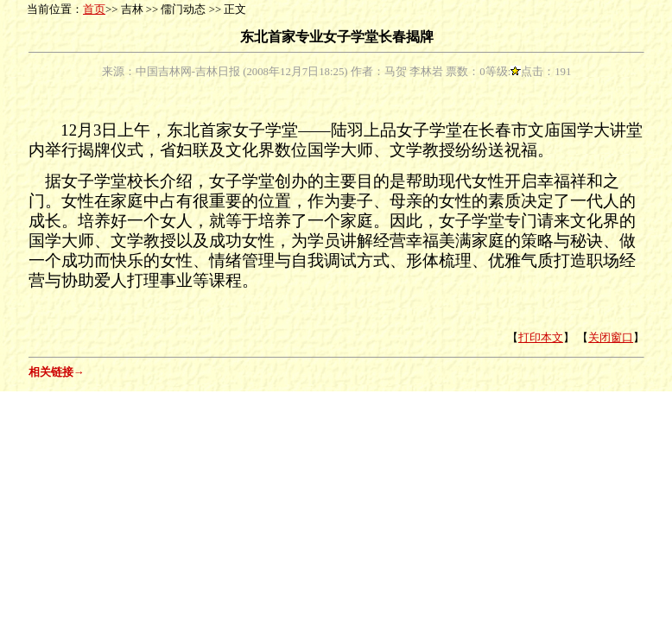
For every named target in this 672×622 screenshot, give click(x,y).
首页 (94, 10)
